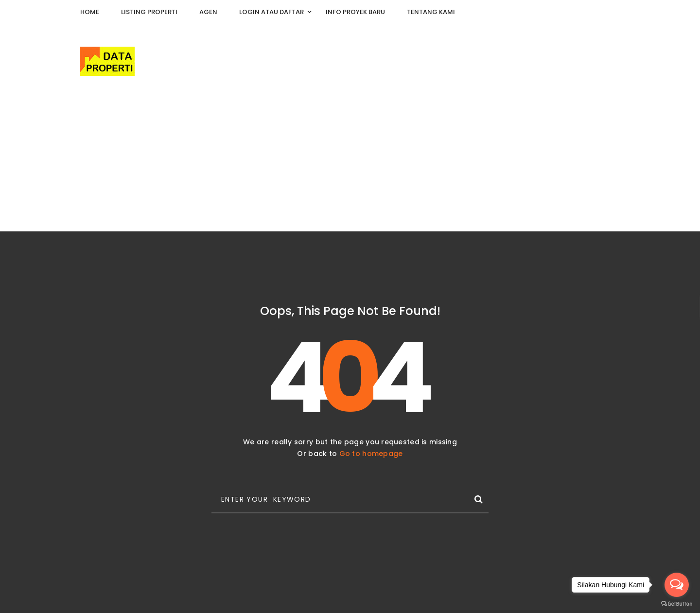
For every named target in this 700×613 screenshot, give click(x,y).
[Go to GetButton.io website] (677, 603)
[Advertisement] (350, 158)
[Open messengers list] (677, 585)
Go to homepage (371, 454)
